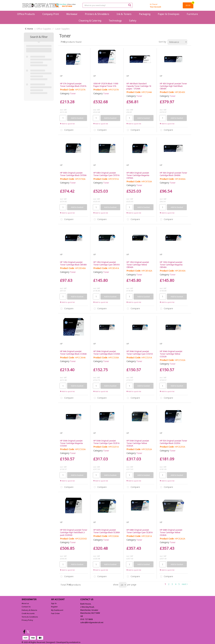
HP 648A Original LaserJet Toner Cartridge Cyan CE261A (140, 531)
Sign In (54, 603)
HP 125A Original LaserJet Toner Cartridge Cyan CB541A (106, 263)
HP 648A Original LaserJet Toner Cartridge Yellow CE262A (171, 532)
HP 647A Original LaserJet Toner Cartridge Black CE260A (107, 531)
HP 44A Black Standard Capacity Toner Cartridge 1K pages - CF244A (139, 86)
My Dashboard (57, 610)
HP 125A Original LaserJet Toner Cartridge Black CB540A (73, 263)
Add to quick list (67, 124)
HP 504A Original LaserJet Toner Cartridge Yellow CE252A (138, 443)
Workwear (72, 14)
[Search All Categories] (107, 5)
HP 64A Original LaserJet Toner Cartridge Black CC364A (73, 353)
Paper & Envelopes (169, 14)
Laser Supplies (62, 29)
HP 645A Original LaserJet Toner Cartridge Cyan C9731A (106, 174)
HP (61, 76)
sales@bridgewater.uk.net (92, 622)
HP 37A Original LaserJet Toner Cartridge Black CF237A (73, 85)
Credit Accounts (28, 613)
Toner (73, 93)
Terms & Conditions (30, 617)
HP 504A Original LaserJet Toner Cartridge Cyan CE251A (106, 442)
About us (25, 603)
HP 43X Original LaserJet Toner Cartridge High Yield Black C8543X (173, 86)
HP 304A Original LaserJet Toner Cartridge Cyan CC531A (140, 353)
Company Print (51, 14)
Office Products (26, 14)
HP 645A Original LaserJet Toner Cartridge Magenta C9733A (138, 175)
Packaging (145, 14)
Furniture (192, 14)
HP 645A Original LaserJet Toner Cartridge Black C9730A (73, 174)
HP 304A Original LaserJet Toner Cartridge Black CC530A (107, 353)
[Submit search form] (130, 5)
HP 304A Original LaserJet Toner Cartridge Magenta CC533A (71, 443)
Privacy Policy (27, 620)
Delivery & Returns (29, 610)
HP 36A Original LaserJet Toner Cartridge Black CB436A (173, 174)
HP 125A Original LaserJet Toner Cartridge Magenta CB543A (171, 265)
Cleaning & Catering (90, 21)
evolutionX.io (75, 642)
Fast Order (55, 613)
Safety (133, 21)
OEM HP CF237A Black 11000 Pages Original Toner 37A (106, 85)
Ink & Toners (124, 14)
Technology (115, 21)
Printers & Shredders (97, 14)
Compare (66, 130)
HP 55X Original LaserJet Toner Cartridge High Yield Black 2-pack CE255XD (74, 532)
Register (54, 607)
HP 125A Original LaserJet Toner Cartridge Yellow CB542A (138, 265)
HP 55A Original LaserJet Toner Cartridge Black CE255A (173, 442)
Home (29, 29)
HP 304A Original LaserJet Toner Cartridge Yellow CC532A (171, 354)
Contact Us (26, 607)
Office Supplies (44, 29)
